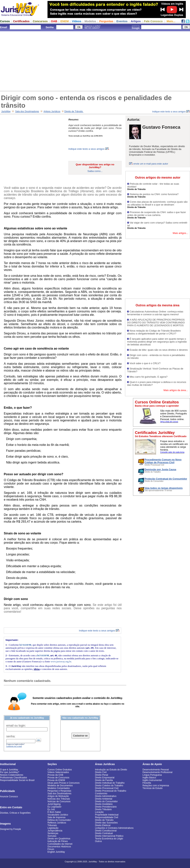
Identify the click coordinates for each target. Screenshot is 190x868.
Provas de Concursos (58, 778)
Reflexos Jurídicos (57, 823)
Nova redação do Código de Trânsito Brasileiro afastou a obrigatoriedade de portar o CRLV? (154, 332)
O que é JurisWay (9, 770)
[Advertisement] (95, 61)
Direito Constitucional (106, 831)
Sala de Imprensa (56, 817)
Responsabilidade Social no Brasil (17, 780)
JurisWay (6, 111)
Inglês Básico (149, 778)
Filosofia (147, 783)
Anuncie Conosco (9, 797)
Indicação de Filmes (58, 841)
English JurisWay (56, 852)
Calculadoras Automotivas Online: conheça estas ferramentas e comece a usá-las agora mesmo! (155, 313)
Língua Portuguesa (152, 775)
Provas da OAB (55, 775)
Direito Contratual (104, 833)
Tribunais (52, 825)
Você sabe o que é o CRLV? (145, 363)
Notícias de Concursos (59, 801)
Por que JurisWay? (10, 772)
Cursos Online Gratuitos (60, 770)
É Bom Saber (54, 812)
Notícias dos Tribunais (59, 799)
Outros (98, 841)
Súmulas (52, 836)
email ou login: (16, 726)
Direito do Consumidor (106, 801)
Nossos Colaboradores (12, 775)
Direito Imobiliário (104, 804)
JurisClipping (54, 804)
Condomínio (101, 794)
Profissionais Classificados (13, 778)
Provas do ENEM (56, 780)
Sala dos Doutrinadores (27, 111)
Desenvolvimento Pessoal (156, 770)
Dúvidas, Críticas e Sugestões (15, 813)
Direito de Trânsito (74, 111)
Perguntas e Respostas (59, 791)
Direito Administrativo (106, 796)
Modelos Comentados (59, 788)
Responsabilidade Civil (106, 817)
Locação (99, 812)
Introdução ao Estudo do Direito (111, 770)
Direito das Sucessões (106, 823)
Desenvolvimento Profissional (157, 772)
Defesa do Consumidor (59, 820)
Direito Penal (102, 775)
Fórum (51, 849)
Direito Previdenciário (106, 807)
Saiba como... (95, 171)
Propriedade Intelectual (107, 815)
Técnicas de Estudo (152, 788)
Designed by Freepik (10, 829)
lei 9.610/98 (25, 645)
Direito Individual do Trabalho (110, 783)
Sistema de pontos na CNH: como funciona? (154, 194)
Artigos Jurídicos (52, 111)
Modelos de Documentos (60, 786)
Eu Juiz (51, 809)
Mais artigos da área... (176, 390)
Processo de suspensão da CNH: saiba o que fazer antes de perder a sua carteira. (157, 214)
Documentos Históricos (59, 847)
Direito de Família (104, 780)
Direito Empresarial (105, 778)
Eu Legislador (54, 807)
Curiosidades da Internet (60, 844)
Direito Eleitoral (103, 825)
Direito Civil (101, 772)
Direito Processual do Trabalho (111, 791)
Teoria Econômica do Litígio (109, 839)
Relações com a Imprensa (156, 786)
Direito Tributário (103, 809)
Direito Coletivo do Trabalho (109, 786)
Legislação (53, 828)
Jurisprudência (55, 831)
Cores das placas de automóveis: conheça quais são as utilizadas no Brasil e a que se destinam (157, 203)
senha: (11, 736)
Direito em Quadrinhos (59, 839)
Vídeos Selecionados (58, 772)
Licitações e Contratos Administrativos (114, 828)
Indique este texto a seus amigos (171, 112)
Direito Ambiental (104, 799)
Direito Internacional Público (109, 836)
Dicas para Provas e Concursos (64, 783)
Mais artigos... (180, 233)
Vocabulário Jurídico (58, 815)
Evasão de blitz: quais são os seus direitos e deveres (159, 350)
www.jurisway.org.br (61, 661)
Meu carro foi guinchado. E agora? (148, 377)
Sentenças (53, 833)
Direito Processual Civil (107, 788)
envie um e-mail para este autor (151, 164)
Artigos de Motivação (58, 796)
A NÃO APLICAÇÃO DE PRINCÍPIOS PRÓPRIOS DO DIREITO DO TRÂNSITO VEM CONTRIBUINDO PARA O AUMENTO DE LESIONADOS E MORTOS (156, 323)
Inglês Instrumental (152, 780)
